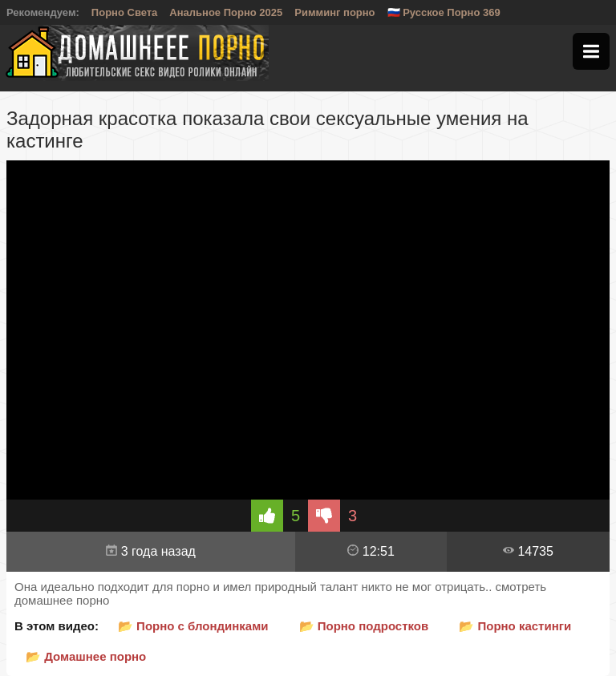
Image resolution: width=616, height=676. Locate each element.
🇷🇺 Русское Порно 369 (444, 12)
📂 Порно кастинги (515, 626)
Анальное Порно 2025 (226, 12)
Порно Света (125, 12)
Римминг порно (334, 12)
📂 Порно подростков (364, 626)
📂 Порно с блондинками (193, 626)
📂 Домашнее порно (86, 656)
